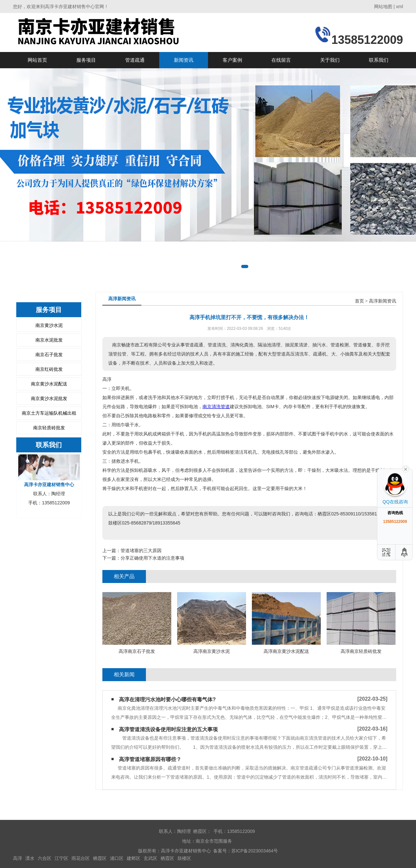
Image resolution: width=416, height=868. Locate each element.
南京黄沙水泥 (49, 325)
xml (399, 6)
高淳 (18, 858)
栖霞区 (100, 858)
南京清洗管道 (216, 407)
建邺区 (134, 858)
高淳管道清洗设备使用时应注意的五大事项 (168, 729)
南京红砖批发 (49, 369)
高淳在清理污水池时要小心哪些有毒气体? (167, 700)
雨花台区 (81, 858)
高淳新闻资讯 (383, 301)
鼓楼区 (184, 858)
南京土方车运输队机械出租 (49, 413)
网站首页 (37, 60)
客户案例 (232, 60)
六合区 (45, 858)
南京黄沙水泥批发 (49, 398)
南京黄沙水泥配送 (49, 384)
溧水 (30, 858)
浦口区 (117, 858)
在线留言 (281, 60)
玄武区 (150, 858)
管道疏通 (135, 60)
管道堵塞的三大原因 (141, 551)
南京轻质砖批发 (49, 428)
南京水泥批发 (49, 340)
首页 (359, 301)
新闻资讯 (184, 60)
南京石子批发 (49, 355)
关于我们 (330, 60)
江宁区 (61, 858)
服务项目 (86, 60)
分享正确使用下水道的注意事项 (152, 558)
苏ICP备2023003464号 (255, 851)
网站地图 (383, 6)
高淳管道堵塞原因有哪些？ (150, 759)
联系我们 (379, 60)
